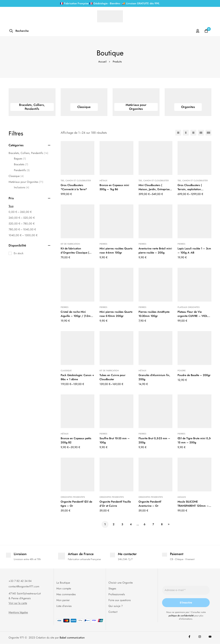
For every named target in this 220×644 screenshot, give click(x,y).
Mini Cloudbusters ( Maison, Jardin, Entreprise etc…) (154, 189)
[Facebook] (189, 637)
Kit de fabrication (70, 244)
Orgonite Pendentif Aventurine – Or (150, 504)
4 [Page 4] (131, 524)
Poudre (182, 371)
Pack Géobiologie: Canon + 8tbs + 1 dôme (76, 377)
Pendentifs (22, 170)
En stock (19, 253)
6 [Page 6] (145, 524)
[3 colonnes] (193, 133)
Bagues (20, 159)
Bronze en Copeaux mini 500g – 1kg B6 (115, 187)
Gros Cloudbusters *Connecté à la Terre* (74, 187)
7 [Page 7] (153, 524)
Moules (182, 497)
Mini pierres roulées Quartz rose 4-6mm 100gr (116, 251)
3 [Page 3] (122, 524)
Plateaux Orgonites (189, 307)
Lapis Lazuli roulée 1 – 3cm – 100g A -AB (192, 251)
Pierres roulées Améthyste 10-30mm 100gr (155, 314)
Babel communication (72, 638)
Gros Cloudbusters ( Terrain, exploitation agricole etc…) (190, 189)
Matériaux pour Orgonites (26, 182)
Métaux (103, 181)
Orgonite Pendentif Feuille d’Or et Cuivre (116, 504)
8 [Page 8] (162, 524)
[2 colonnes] (186, 133)
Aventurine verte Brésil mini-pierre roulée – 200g (155, 251)
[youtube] (210, 637)
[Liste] (178, 133)
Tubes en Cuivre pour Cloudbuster (113, 377)
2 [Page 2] (114, 524)
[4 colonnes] (201, 133)
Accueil (102, 62)
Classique (16, 176)
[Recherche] (19, 31)
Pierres (103, 244)
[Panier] (206, 31)
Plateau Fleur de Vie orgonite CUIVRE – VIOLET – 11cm (194, 316)
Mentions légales (18, 613)
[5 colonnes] (208, 133)
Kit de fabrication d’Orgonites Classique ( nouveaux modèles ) (75, 253)
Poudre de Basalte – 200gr (194, 375)
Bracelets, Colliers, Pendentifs (28, 153)
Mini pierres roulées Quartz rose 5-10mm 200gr (116, 314)
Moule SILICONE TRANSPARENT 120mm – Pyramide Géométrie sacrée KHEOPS (194, 508)
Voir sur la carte (18, 603)
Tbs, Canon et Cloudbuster (76, 181)
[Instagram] (200, 637)
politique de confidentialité (181, 616)
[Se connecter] (197, 31)
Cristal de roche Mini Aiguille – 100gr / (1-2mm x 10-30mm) (77, 316)
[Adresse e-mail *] (186, 590)
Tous (11, 206)
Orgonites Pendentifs (73, 497)
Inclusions (22, 187)
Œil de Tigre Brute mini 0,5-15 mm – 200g (192, 440)
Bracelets (21, 164)
